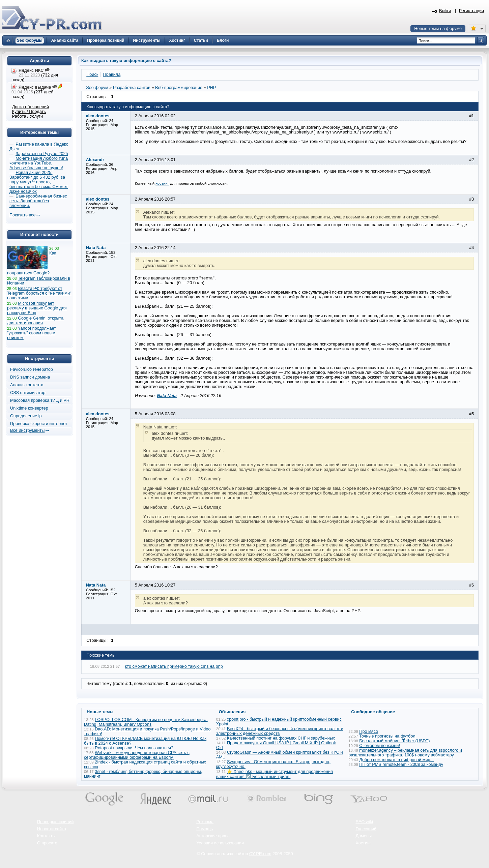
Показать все (22, 215)
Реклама (205, 822)
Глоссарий (366, 829)
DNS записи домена (30, 377)
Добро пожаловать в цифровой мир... (396, 760)
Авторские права (213, 836)
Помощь (205, 829)
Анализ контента (27, 385)
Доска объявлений (31, 107)
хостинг (162, 183)
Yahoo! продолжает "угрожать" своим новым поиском (32, 333)
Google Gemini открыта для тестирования (35, 321)
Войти (445, 11)
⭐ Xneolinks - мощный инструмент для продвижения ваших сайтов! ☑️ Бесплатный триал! (275, 774)
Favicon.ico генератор (32, 369)
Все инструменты (27, 430)
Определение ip (26, 416)
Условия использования (220, 843)
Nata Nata (167, 396)
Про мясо (369, 731)
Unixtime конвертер (29, 408)
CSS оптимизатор (28, 393)
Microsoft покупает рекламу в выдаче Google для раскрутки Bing (37, 308)
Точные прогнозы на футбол (387, 736)
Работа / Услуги (27, 116)
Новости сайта (52, 829)
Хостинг (363, 843)
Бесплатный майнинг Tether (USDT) (394, 741)
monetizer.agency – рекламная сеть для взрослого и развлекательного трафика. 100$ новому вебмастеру (405, 753)
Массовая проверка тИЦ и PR (40, 400)
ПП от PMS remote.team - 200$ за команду (401, 765)
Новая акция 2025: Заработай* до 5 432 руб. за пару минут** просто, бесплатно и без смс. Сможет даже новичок (39, 182)
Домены (364, 836)
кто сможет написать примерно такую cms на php (174, 666)
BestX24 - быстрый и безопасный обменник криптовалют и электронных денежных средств (280, 731)
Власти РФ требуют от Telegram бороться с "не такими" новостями (39, 293)
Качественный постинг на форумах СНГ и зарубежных (281, 738)
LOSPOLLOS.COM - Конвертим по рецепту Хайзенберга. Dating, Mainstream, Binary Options (146, 722)
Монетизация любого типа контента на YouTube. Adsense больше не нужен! (39, 163)
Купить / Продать (29, 112)
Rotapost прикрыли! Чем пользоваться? (134, 748)
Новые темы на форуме (438, 29)
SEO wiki (364, 822)
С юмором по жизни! (380, 746)
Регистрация (471, 11)
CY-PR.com (260, 854)
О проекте (47, 843)
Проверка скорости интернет (39, 424)
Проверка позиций (55, 822)
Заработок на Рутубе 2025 (42, 154)
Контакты (46, 836)
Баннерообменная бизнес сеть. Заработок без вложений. (38, 201)
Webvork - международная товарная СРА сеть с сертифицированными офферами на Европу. (137, 755)
